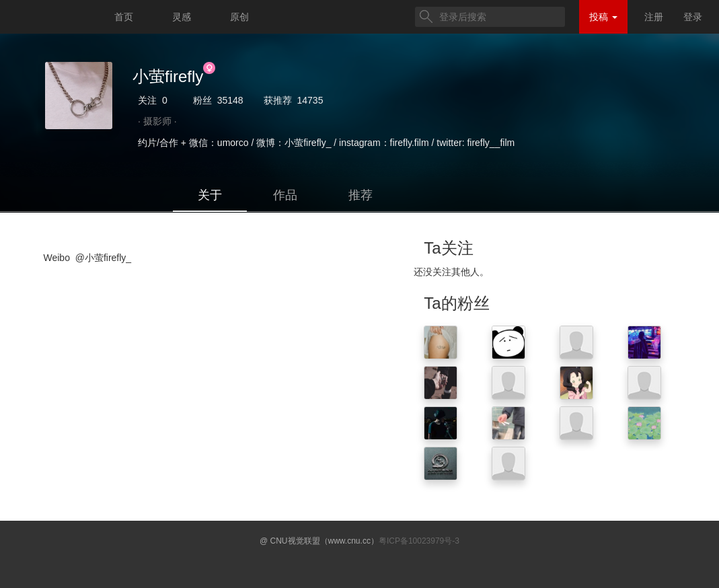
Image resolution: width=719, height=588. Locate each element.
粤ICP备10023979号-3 (419, 541)
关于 (210, 195)
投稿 (603, 17)
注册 (654, 17)
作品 (285, 195)
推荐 (361, 195)
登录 (693, 17)
